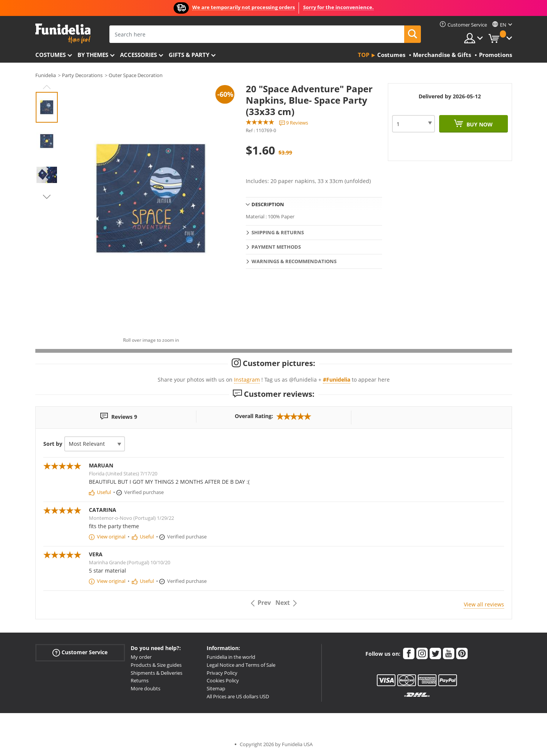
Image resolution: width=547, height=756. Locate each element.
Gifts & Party (189, 55)
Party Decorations (82, 75)
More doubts (145, 688)
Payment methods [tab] (276, 247)
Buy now (479, 124)
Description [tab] (268, 204)
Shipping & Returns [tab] (278, 232)
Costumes (51, 55)
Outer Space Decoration (136, 75)
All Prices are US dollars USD (238, 696)
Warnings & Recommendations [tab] (294, 261)
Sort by (53, 444)
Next (47, 197)
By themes (93, 55)
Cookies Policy (223, 680)
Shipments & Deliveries (157, 673)
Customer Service (80, 653)
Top (364, 55)
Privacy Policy (222, 673)
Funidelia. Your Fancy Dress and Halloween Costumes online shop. (63, 34)
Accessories (138, 55)
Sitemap (216, 688)
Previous (47, 87)
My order (141, 657)
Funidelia (46, 75)
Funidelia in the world (231, 657)
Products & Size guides (156, 665)
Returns (140, 680)
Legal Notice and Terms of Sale (241, 665)
